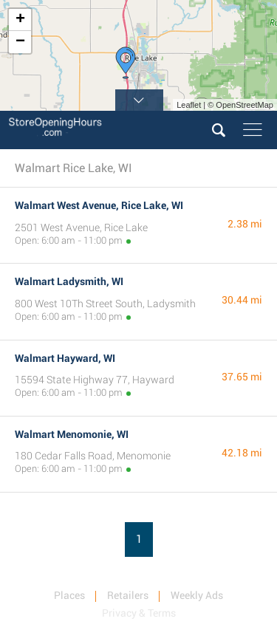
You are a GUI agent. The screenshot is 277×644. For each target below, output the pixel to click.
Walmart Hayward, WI (65, 358)
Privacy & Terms (139, 613)
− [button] (20, 42)
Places (69, 595)
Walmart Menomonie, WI (72, 434)
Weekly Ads (197, 595)
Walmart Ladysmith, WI (69, 281)
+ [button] (20, 20)
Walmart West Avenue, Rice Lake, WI (99, 205)
